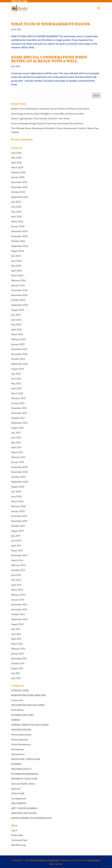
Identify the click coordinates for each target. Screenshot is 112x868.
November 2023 (19, 295)
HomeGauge (94, 860)
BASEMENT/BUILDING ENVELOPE (29, 695)
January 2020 (18, 511)
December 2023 (19, 290)
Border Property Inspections (45, 860)
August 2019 (17, 531)
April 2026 (16, 163)
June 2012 (16, 634)
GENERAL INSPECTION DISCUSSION (30, 725)
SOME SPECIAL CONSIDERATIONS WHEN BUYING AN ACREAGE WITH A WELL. (49, 59)
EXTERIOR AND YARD (22, 715)
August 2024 (18, 251)
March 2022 (17, 393)
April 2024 (17, 271)
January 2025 (18, 226)
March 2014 (17, 560)
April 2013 (16, 585)
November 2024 (19, 236)
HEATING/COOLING (21, 730)
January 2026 (18, 177)
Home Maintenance (21, 744)
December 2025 (19, 182)
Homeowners (18, 754)
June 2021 (16, 438)
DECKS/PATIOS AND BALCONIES (28, 705)
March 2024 (17, 275)
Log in (14, 830)
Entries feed (17, 835)
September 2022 (20, 364)
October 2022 (18, 359)
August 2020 (18, 487)
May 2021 (16, 443)
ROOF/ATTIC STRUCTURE (24, 779)
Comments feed (19, 840)
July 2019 (16, 536)
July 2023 (16, 315)
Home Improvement (21, 735)
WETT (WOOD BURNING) (24, 808)
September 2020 (20, 482)
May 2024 (16, 266)
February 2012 (18, 649)
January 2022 (18, 403)
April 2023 (16, 330)
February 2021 (18, 457)
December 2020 (19, 467)
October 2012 (18, 614)
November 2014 (19, 555)
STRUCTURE (18, 794)
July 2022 (16, 374)
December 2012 (19, 605)
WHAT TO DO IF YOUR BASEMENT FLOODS (51, 24)
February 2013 (18, 595)
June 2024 (16, 261)
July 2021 (16, 433)
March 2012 (17, 644)
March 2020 (17, 501)
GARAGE (16, 720)
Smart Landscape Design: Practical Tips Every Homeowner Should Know (47, 123)
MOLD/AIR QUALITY (22, 769)
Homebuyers (18, 749)
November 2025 (19, 187)
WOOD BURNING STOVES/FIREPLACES (31, 818)
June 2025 (16, 207)
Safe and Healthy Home (23, 784)
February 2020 (19, 506)
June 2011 (16, 678)
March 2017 (17, 551)
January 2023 (18, 344)
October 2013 (18, 570)
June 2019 (16, 541)
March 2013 (17, 590)
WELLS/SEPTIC (19, 803)
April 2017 (16, 546)
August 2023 (18, 310)
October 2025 (18, 192)
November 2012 (19, 609)
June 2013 (16, 575)
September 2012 (19, 619)
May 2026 (16, 158)
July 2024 (16, 256)
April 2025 (16, 217)
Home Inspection (20, 740)
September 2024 (20, 246)
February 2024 (19, 280)
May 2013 (16, 580)
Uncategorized (19, 798)
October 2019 (18, 526)
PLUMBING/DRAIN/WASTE (25, 774)
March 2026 (17, 167)
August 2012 (17, 624)
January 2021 (18, 462)
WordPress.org (18, 845)
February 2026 (18, 172)
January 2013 (18, 600)
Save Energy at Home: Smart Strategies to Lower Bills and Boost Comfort (48, 114)
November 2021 (19, 413)
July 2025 (16, 202)
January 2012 (18, 654)
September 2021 (19, 423)
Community (17, 700)
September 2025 (20, 197)
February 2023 (18, 339)
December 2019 (19, 516)
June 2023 (16, 320)
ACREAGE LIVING (20, 690)
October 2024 (18, 241)
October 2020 (18, 477)
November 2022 (19, 354)
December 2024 (19, 231)
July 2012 (16, 629)
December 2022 (19, 349)
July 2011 (16, 673)
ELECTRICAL (18, 710)
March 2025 (17, 222)
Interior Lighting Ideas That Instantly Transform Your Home (40, 118)
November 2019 (19, 521)
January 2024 (18, 285)
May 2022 (16, 383)
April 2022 (16, 388)
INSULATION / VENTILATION (26, 759)
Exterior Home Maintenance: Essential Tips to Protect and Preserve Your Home (50, 109)
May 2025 (16, 212)
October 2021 (18, 418)
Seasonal (16, 789)
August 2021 (17, 428)
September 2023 (20, 305)
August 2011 (17, 668)
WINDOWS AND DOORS (24, 813)
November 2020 (20, 472)
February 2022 (18, 398)
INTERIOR (16, 764)
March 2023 (17, 334)
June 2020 (16, 496)
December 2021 (19, 408)
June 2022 (16, 379)
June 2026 (16, 153)
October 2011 (18, 663)
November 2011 (19, 659)
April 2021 (16, 447)
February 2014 (18, 565)
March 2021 (17, 452)
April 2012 (16, 639)
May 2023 (16, 325)
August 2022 (18, 369)
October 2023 (18, 300)
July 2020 (16, 492)
